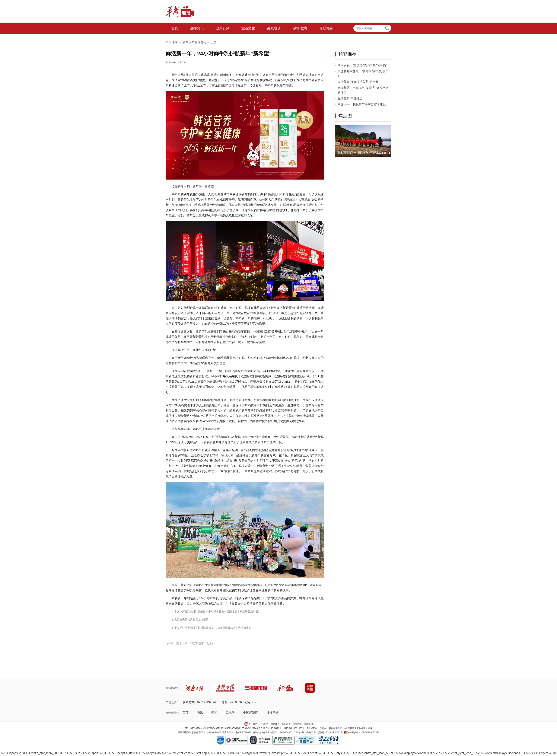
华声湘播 (174, 42)
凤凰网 (230, 713)
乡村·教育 (300, 28)
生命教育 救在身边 (350, 98)
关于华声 (251, 724)
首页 (175, 28)
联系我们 (308, 724)
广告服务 (264, 724)
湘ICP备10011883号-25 (296, 728)
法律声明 (297, 724)
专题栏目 (326, 28)
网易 (214, 713)
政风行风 (223, 28)
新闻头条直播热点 (195, 42)
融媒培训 (274, 28)
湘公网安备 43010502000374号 (361, 732)
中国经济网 (251, 713)
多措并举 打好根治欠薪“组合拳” (359, 82)
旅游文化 (248, 28)
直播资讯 (197, 28)
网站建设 (275, 724)
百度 (186, 713)
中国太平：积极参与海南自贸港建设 (362, 104)
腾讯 (200, 713)
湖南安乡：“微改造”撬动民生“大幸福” (362, 65)
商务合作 (286, 724)
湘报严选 (272, 713)
